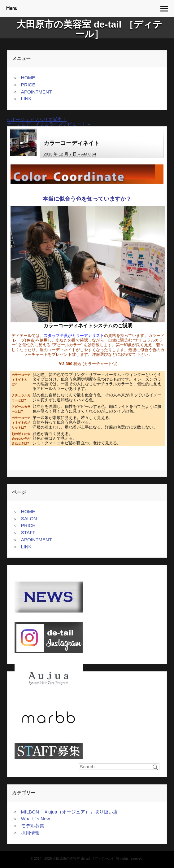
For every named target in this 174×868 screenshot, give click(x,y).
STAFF (28, 532)
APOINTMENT (37, 92)
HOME (28, 78)
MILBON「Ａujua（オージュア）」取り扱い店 (69, 812)
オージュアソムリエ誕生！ (37, 119)
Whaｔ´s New (35, 819)
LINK (26, 99)
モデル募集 (33, 826)
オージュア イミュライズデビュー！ (49, 124)
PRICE (28, 85)
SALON (29, 519)
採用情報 (30, 833)
